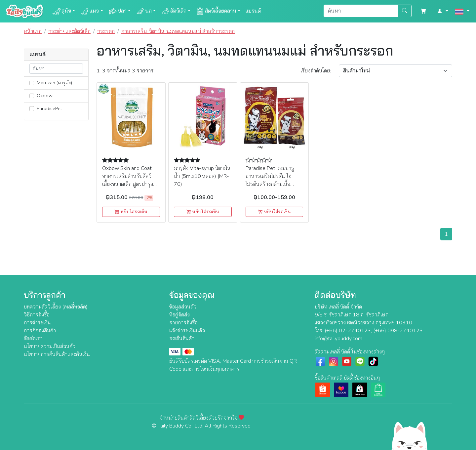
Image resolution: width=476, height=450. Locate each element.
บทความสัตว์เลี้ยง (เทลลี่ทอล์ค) (56, 307)
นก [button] (144, 11)
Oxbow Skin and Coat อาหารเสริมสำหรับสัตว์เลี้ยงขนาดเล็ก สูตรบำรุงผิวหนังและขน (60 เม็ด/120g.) (128, 184)
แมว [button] (90, 11)
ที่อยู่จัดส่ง (179, 315)
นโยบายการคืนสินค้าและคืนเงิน (57, 354)
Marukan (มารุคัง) (51, 83)
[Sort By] (396, 71)
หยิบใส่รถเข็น (131, 212)
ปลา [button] (118, 11)
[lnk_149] (32, 96)
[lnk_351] (32, 83)
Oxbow (41, 96)
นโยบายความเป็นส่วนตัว (50, 347)
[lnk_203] (32, 108)
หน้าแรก (33, 31)
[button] (443, 11)
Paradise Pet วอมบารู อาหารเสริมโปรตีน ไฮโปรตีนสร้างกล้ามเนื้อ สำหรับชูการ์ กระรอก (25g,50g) (270, 184)
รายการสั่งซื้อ (183, 323)
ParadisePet (46, 108)
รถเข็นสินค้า (182, 339)
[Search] (361, 11)
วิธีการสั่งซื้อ (37, 315)
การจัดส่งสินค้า (40, 331)
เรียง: (316, 71)
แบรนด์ (253, 11)
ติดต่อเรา (33, 339)
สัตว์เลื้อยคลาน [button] (216, 11)
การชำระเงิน (37, 323)
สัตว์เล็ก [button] (174, 11)
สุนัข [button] (62, 11)
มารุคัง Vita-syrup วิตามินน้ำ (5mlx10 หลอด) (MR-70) (202, 176)
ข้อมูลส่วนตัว (183, 307)
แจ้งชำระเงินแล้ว (187, 331)
